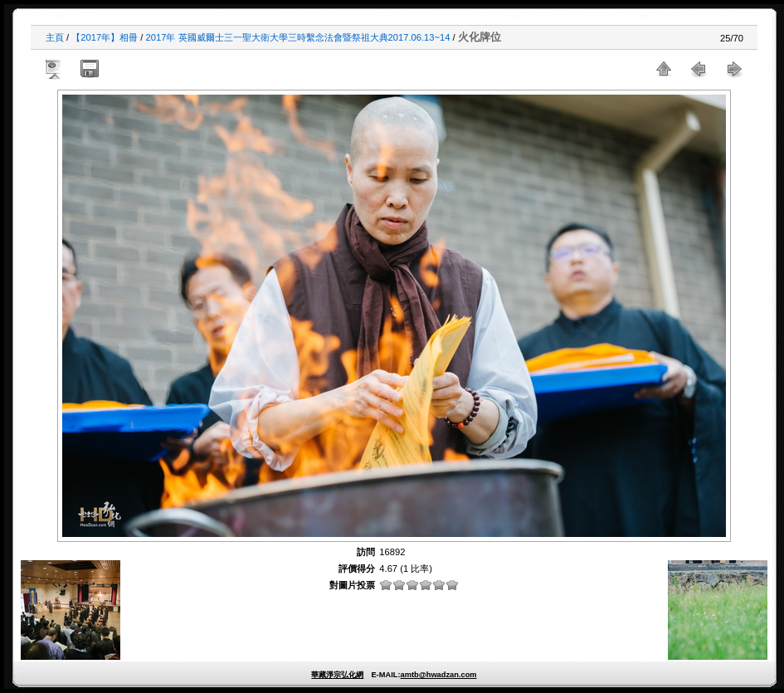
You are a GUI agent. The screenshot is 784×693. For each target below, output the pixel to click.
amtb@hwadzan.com (438, 675)
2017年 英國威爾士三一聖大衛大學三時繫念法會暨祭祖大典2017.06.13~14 (298, 37)
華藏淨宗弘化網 (337, 675)
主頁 (55, 37)
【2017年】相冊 (105, 37)
